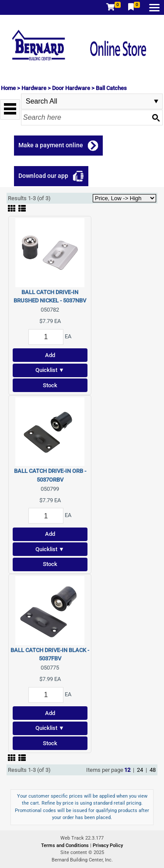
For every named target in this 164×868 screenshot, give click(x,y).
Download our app (43, 176)
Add (50, 355)
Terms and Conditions (66, 845)
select (156, 101)
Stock (50, 385)
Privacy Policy (108, 845)
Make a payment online (51, 145)
